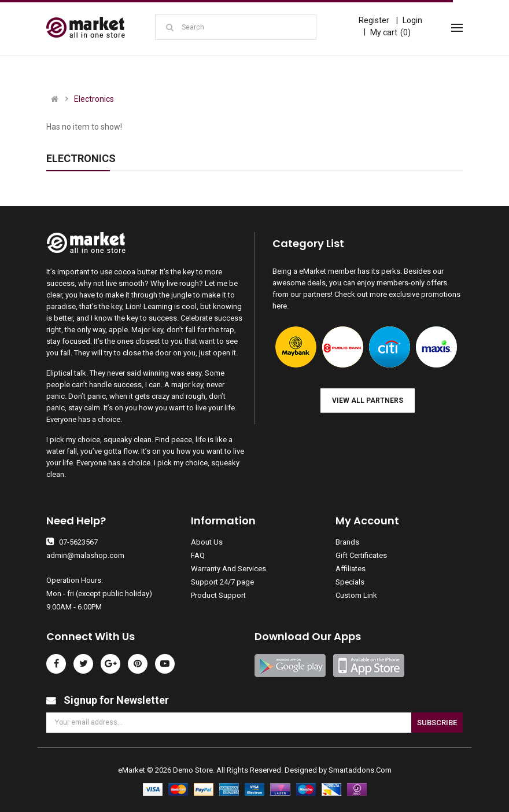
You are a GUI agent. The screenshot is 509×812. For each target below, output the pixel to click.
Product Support (218, 595)
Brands (347, 542)
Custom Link (356, 595)
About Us (207, 542)
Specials (350, 582)
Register (374, 20)
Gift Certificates (361, 555)
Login (412, 20)
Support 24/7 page (222, 582)
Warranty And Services (228, 569)
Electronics (94, 99)
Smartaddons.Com (360, 770)
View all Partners (368, 401)
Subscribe (437, 723)
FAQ (198, 555)
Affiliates (351, 569)
